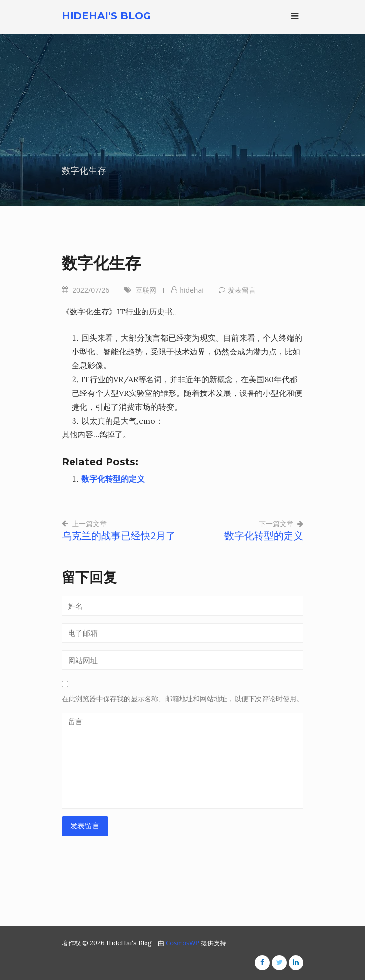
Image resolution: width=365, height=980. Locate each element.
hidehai (191, 290)
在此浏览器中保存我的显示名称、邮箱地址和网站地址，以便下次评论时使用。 (182, 699)
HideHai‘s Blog (106, 16)
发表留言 (242, 290)
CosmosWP (182, 943)
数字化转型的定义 (113, 479)
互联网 (146, 290)
